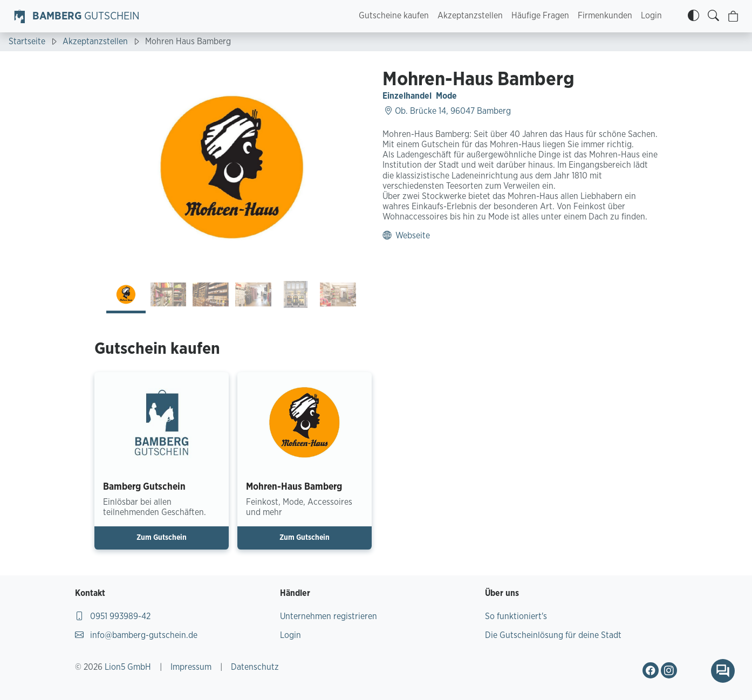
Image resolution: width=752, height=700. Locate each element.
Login (651, 16)
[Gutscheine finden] (713, 16)
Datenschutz (255, 667)
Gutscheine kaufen (394, 16)
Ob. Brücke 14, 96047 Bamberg (447, 111)
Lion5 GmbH (128, 667)
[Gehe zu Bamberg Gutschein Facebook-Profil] (651, 670)
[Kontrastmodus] (693, 16)
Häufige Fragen (540, 16)
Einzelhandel (407, 96)
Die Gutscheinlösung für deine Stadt (553, 635)
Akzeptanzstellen (470, 16)
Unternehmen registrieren (329, 616)
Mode (446, 96)
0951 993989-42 (113, 616)
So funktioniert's (516, 616)
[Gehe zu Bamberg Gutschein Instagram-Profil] (669, 670)
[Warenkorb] (733, 16)
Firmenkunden (605, 16)
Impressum (191, 667)
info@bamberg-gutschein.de (136, 635)
